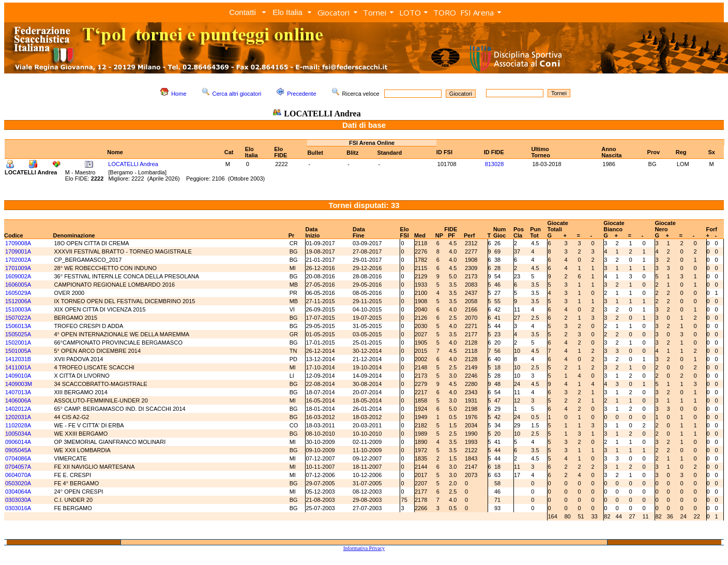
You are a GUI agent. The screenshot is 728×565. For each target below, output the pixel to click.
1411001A (18, 367)
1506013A (18, 326)
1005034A (18, 434)
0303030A (18, 500)
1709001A (18, 251)
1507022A (18, 318)
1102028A (18, 425)
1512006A (18, 301)
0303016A (18, 508)
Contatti (242, 12)
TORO (445, 12)
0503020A (18, 483)
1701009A (18, 268)
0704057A (18, 467)
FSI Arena (477, 12)
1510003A (18, 309)
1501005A (18, 351)
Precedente (301, 94)
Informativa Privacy (364, 548)
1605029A (18, 293)
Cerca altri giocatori (237, 94)
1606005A (18, 285)
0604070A (18, 475)
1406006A (18, 400)
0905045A (18, 450)
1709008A (18, 243)
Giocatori (333, 12)
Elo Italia (287, 12)
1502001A (18, 343)
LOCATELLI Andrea (133, 164)
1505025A (18, 334)
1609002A (18, 276)
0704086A (18, 458)
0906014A (18, 442)
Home (179, 94)
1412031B (18, 359)
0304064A (18, 492)
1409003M (19, 384)
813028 (495, 164)
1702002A (18, 260)
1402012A (18, 409)
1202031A (18, 417)
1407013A (18, 392)
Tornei (375, 12)
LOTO (410, 12)
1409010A (18, 376)
